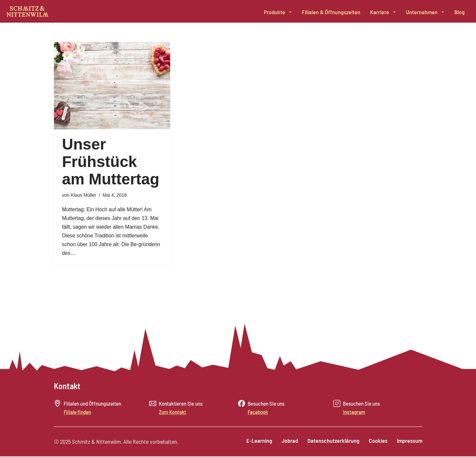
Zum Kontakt (173, 413)
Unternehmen (425, 12)
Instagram (354, 413)
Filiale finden (77, 413)
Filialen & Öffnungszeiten (331, 12)
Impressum (409, 441)
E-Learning (258, 441)
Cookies (378, 441)
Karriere (383, 12)
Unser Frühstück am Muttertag (111, 162)
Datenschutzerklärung (332, 441)
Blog (460, 12)
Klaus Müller (83, 195)
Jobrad (289, 441)
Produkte (278, 12)
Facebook (258, 413)
